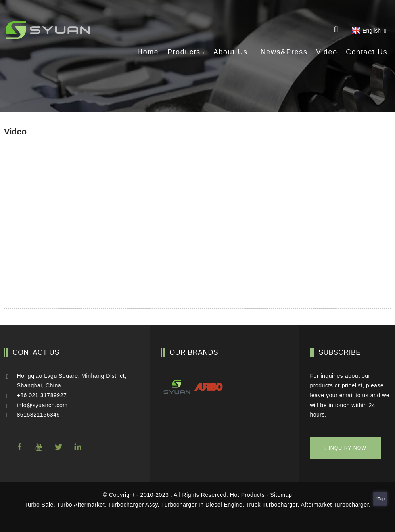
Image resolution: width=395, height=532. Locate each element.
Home (148, 52)
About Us (233, 52)
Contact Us (367, 52)
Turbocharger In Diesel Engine (202, 505)
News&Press (284, 52)
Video (327, 52)
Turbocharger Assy (133, 505)
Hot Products (247, 495)
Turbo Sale (39, 505)
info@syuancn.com (42, 405)
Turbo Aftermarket (81, 505)
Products (186, 52)
